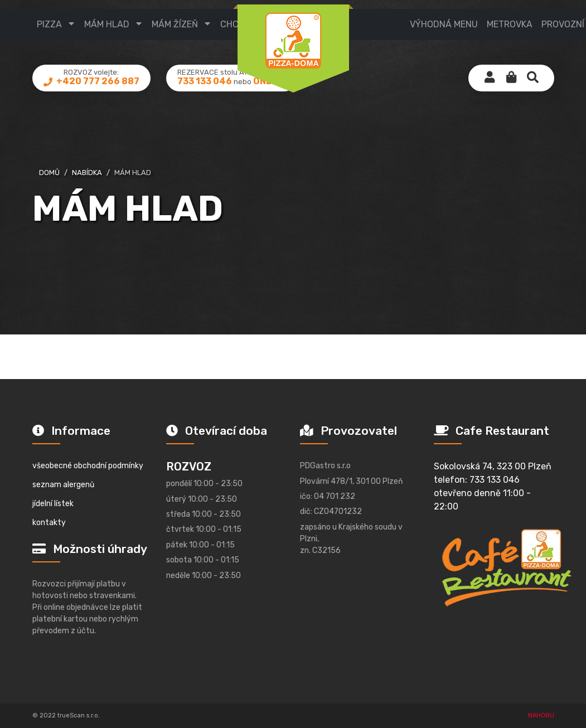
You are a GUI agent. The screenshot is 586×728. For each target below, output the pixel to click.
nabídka (87, 173)
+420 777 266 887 (97, 81)
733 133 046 (205, 81)
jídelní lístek (53, 504)
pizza (49, 24)
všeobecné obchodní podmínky (88, 466)
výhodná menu (444, 24)
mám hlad (107, 24)
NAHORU (541, 715)
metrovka (510, 24)
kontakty (49, 523)
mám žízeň (175, 24)
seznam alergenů (63, 485)
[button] (511, 78)
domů (49, 173)
